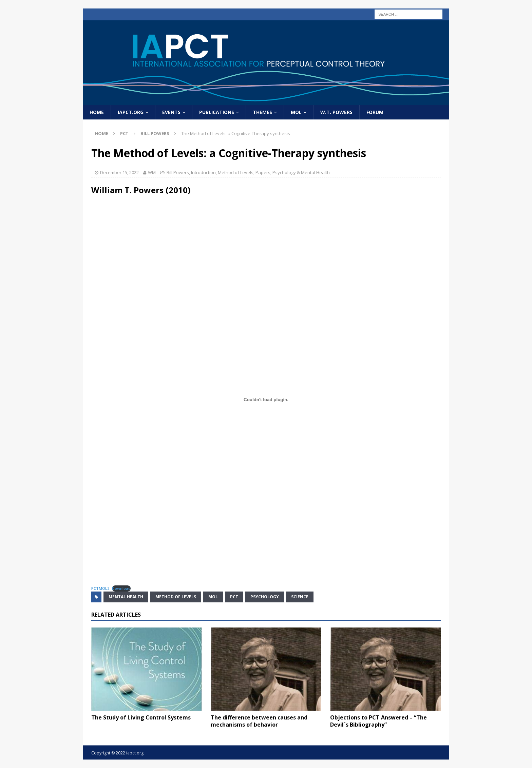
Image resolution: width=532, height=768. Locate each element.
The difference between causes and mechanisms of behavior (259, 721)
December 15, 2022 (119, 172)
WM (152, 172)
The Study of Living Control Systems (141, 717)
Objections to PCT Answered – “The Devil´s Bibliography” (378, 721)
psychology (265, 597)
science (300, 597)
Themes (262, 112)
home (97, 112)
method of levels (176, 597)
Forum (375, 112)
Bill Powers (178, 172)
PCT (124, 133)
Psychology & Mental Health (301, 172)
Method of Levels (236, 172)
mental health (126, 597)
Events (171, 112)
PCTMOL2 (100, 588)
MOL (296, 112)
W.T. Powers (336, 112)
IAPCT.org (131, 112)
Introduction (203, 172)
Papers (263, 172)
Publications (217, 112)
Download (121, 588)
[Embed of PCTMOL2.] (266, 400)
